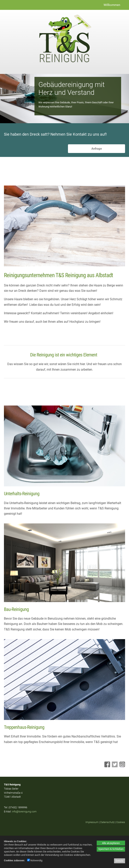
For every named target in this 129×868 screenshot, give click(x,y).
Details (120, 861)
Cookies (121, 822)
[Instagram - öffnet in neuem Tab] (122, 766)
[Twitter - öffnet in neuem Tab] (114, 766)
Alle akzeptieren (111, 843)
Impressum (92, 822)
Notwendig (35, 860)
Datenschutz (107, 822)
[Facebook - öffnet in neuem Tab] (107, 766)
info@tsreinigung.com (24, 812)
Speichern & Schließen (111, 849)
